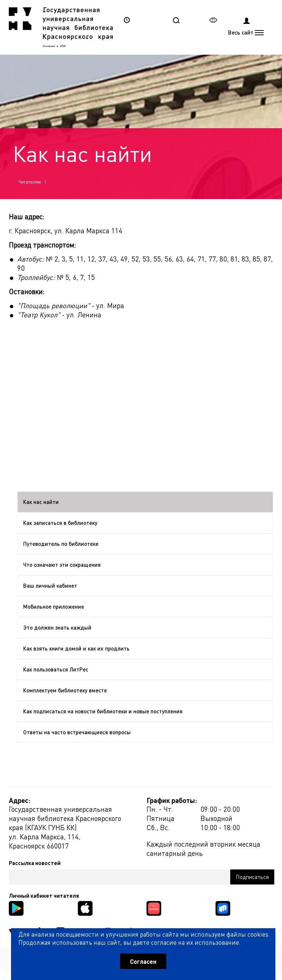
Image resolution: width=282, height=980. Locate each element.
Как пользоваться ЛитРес (56, 669)
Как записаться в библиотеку (60, 523)
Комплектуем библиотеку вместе (65, 690)
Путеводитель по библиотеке (61, 544)
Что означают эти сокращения (62, 565)
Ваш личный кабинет (50, 586)
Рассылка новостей (35, 863)
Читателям (30, 182)
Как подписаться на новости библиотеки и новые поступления (103, 711)
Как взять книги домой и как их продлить (76, 648)
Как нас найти (41, 502)
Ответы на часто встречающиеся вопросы (77, 732)
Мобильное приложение (54, 606)
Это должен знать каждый (57, 627)
